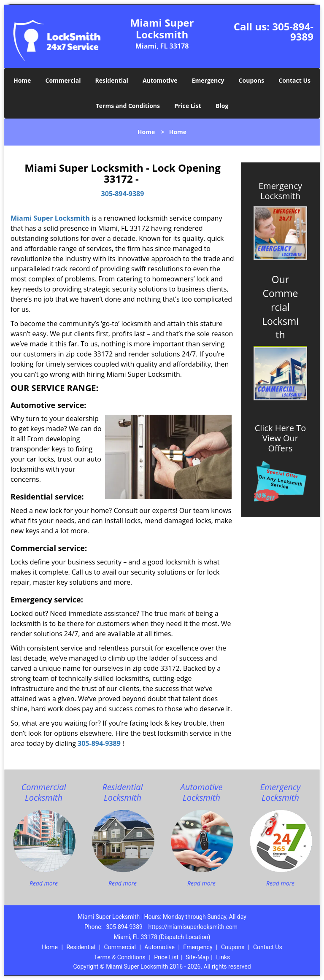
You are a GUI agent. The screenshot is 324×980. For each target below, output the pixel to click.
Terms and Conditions (128, 106)
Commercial (63, 80)
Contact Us (294, 80)
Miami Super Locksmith (50, 218)
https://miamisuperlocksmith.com (193, 927)
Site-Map (197, 957)
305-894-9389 (293, 31)
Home (22, 80)
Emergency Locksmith (280, 191)
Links (223, 957)
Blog (222, 106)
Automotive (160, 80)
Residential (112, 80)
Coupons (251, 80)
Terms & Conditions (120, 957)
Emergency (208, 80)
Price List (188, 106)
